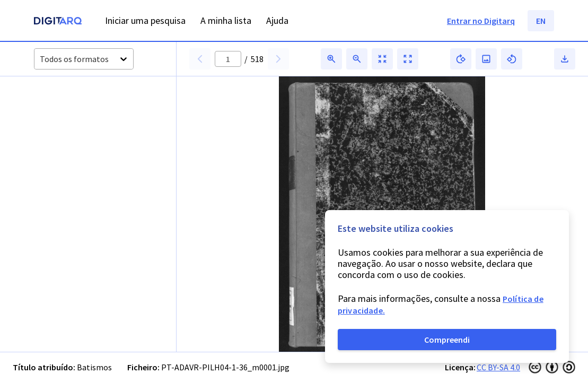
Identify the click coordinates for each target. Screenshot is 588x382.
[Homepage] (58, 22)
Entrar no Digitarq (481, 21)
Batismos (94, 367)
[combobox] (41, 59)
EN (541, 21)
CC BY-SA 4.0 (498, 367)
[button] (61, 116)
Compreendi (447, 340)
